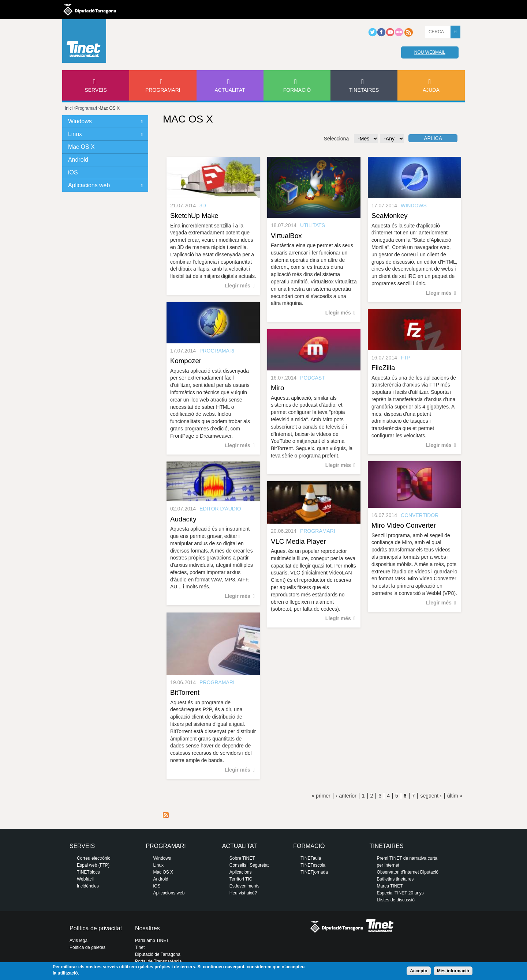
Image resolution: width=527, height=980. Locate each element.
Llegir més (238, 286)
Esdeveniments (244, 886)
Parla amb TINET (152, 941)
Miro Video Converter (404, 525)
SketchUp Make (194, 216)
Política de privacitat (96, 928)
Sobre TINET (242, 858)
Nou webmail (430, 52)
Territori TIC (241, 879)
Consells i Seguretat (249, 865)
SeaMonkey (390, 216)
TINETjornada (314, 872)
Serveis (96, 90)
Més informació (453, 971)
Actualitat (230, 90)
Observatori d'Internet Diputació (408, 872)
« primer (321, 796)
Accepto (418, 971)
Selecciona (337, 139)
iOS (73, 172)
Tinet (140, 947)
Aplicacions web (89, 185)
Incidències (88, 886)
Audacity (183, 519)
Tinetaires (364, 90)
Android (78, 160)
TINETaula (311, 858)
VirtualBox (286, 236)
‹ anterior (346, 796)
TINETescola (313, 865)
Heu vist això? (243, 893)
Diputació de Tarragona (158, 954)
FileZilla (383, 368)
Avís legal (79, 941)
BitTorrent (185, 692)
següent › (431, 796)
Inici (69, 108)
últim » (455, 796)
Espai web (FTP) (93, 865)
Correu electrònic (94, 858)
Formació (297, 90)
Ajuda (431, 90)
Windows (80, 121)
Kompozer (186, 361)
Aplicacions (241, 872)
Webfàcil (85, 879)
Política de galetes (87, 947)
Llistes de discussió (396, 900)
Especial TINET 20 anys (400, 893)
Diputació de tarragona (90, 10)
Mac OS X (81, 147)
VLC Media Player (298, 541)
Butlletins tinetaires (395, 879)
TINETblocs (88, 872)
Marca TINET (390, 886)
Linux (75, 134)
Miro (277, 388)
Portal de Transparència (158, 961)
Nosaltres (147, 928)
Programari (163, 90)
